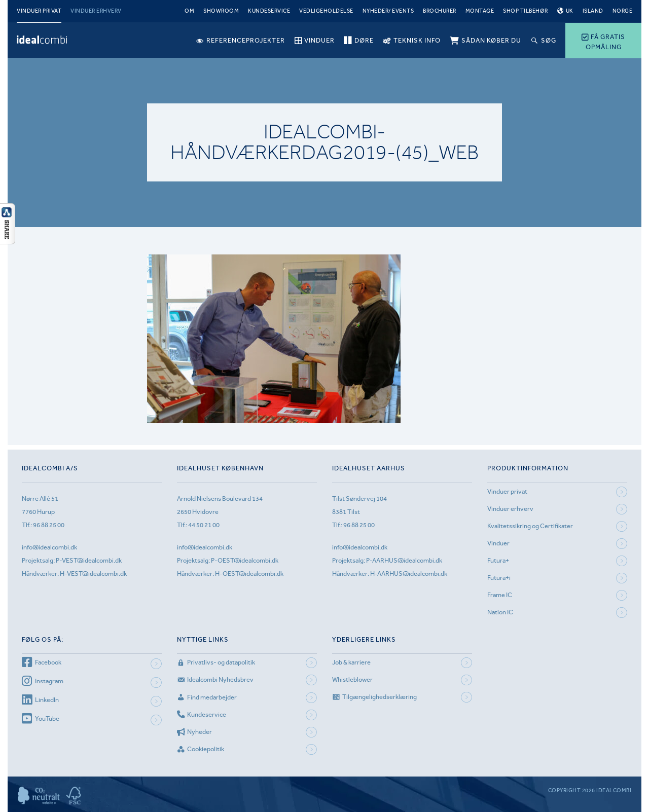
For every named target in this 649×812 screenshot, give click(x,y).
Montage (480, 11)
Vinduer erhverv (96, 11)
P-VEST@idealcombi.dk (89, 560)
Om (189, 11)
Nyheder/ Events (388, 11)
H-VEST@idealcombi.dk (93, 574)
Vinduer (498, 543)
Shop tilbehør (526, 11)
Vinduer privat (39, 11)
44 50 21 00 (204, 525)
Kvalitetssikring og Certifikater (530, 526)
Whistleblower (352, 679)
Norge (623, 11)
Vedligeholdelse (326, 11)
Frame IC (500, 595)
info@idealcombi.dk (49, 547)
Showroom (221, 11)
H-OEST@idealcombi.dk (249, 574)
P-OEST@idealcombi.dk (245, 560)
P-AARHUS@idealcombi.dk (404, 560)
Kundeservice (269, 11)
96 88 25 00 (49, 525)
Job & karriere (351, 662)
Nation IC (500, 612)
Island (593, 11)
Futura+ (498, 560)
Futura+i (499, 578)
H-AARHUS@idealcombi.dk (409, 574)
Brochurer (440, 11)
